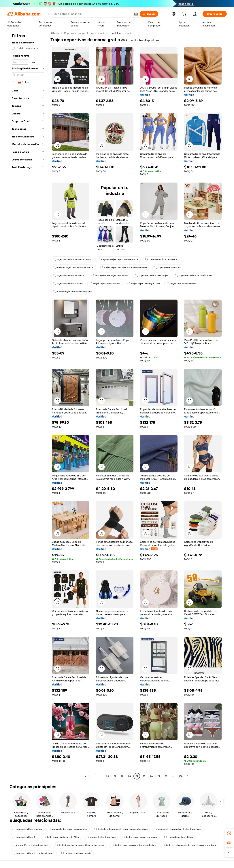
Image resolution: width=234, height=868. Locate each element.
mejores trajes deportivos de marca (118, 259)
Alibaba (55, 33)
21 (115, 776)
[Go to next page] (188, 776)
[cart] (185, 14)
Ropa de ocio (98, 33)
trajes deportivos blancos (68, 283)
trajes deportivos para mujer (151, 275)
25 (144, 776)
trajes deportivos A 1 (24, 837)
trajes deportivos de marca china (72, 259)
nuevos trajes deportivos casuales (72, 292)
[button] (136, 14)
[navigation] (28, 405)
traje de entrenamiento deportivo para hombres (121, 829)
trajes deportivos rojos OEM (144, 283)
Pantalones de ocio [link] (122, 33)
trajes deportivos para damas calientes (134, 845)
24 (137, 776)
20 (108, 776)
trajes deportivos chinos (178, 837)
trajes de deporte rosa (167, 267)
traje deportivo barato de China (62, 837)
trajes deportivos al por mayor (140, 837)
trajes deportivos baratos (182, 283)
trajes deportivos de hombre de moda (33, 853)
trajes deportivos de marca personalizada (124, 267)
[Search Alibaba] (92, 14)
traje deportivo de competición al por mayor (80, 845)
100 (181, 776)
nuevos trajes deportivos (101, 837)
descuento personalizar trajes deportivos (178, 829)
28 (166, 776)
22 (122, 776)
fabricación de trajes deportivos (30, 845)
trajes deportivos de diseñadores (194, 275)
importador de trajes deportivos (110, 275)
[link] (229, 833)
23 (129, 776)
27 (159, 776)
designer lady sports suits (76, 853)
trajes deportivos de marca (161, 259)
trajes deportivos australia (105, 283)
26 (151, 776)
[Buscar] (149, 14)
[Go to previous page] (86, 776)
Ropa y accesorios (75, 33)
